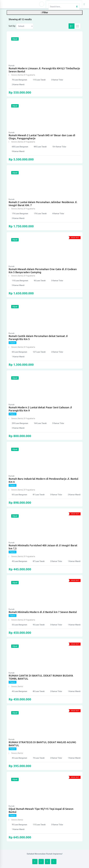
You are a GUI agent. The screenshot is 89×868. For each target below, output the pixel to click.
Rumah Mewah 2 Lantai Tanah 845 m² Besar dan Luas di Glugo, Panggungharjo (42, 137)
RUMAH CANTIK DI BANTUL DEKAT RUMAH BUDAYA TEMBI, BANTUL (41, 677)
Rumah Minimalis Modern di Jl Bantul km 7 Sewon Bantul (43, 612)
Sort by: (12, 26)
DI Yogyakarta (29, 75)
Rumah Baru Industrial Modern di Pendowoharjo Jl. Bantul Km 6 (43, 480)
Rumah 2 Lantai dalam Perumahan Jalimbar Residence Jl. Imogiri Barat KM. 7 (43, 204)
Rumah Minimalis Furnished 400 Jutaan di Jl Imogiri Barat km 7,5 (43, 547)
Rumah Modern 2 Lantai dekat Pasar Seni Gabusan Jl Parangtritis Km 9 (40, 409)
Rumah (12, 66)
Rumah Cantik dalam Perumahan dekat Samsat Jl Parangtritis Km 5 (38, 338)
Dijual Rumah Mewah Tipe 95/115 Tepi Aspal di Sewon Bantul (41, 810)
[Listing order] (25, 26)
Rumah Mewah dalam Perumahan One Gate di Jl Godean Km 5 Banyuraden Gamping (43, 271)
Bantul (20, 75)
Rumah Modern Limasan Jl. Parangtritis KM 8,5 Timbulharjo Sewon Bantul (44, 70)
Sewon (14, 75)
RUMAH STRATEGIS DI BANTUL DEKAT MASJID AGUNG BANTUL (42, 744)
